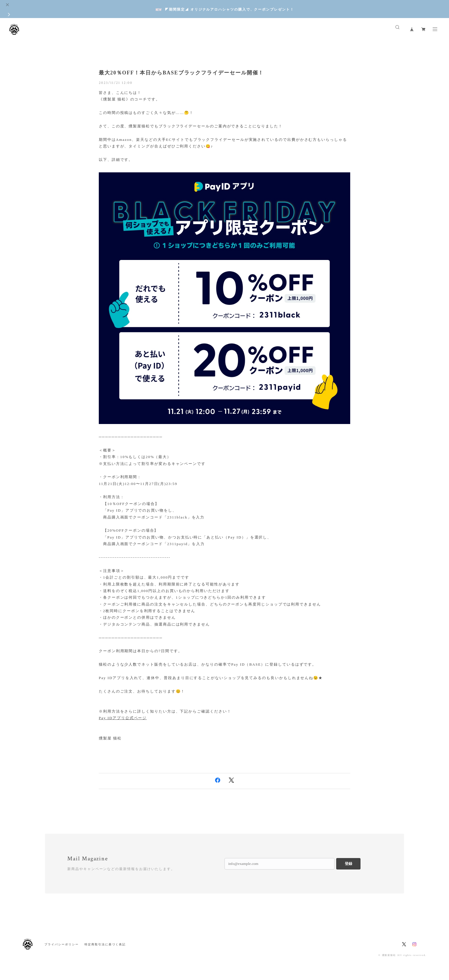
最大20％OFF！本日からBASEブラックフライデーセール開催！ (181, 73)
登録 (348, 864)
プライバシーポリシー (61, 944)
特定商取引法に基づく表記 (105, 944)
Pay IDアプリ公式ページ (123, 718)
